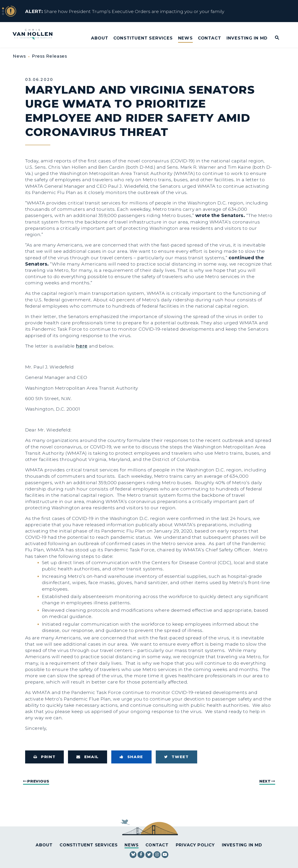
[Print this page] (45, 757)
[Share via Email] (88, 757)
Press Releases (50, 56)
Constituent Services (143, 38)
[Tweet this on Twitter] (176, 757)
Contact (210, 38)
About (100, 38)
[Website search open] (274, 38)
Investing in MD (247, 38)
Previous (38, 781)
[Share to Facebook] (131, 757)
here (82, 346)
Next (265, 781)
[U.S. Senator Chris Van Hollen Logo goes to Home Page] (36, 35)
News (185, 38)
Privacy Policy (195, 845)
